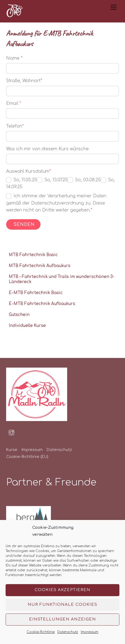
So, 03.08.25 (84, 180)
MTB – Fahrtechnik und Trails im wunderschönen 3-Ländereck (62, 279)
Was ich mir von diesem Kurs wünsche (47, 149)
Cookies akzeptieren (63, 590)
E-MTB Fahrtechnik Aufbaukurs (42, 304)
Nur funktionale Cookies (62, 605)
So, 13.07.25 (52, 180)
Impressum (90, 632)
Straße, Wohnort (24, 81)
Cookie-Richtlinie (41, 632)
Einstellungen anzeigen (62, 619)
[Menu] (114, 7)
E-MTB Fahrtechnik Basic (36, 293)
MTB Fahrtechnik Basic (33, 255)
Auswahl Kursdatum (29, 171)
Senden (24, 225)
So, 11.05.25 (22, 180)
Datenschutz (68, 632)
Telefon (15, 126)
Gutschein (19, 315)
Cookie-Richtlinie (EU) (27, 457)
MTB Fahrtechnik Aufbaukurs (40, 266)
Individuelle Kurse (27, 326)
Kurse (12, 450)
